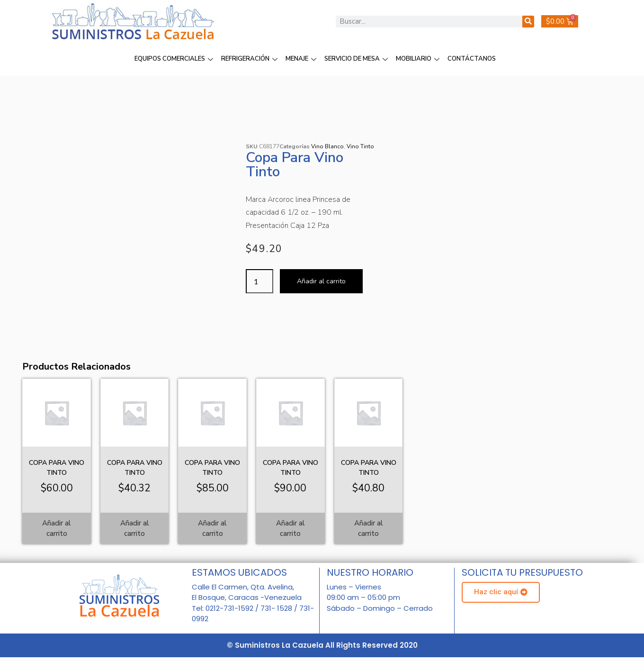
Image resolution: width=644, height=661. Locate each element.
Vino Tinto (360, 146)
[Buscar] (528, 22)
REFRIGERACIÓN (250, 59)
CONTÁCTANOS (472, 59)
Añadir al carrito (321, 281)
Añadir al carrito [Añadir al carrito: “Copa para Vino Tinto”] (57, 529)
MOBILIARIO (419, 59)
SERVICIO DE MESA (357, 59)
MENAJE (302, 59)
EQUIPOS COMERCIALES (175, 59)
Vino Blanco (327, 146)
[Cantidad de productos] (259, 281)
